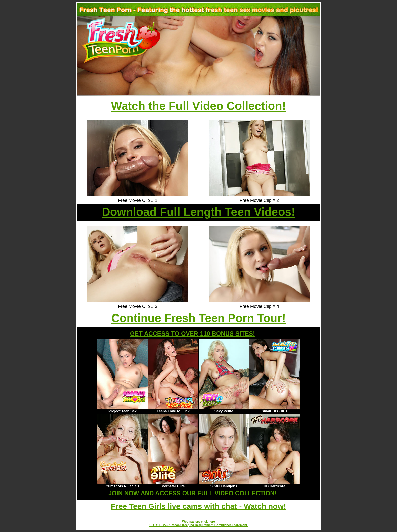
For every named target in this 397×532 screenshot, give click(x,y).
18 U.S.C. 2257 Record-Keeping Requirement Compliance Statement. (199, 525)
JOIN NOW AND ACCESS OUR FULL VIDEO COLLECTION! (192, 493)
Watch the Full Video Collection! (198, 106)
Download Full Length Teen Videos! (198, 212)
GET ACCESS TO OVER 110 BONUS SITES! (193, 334)
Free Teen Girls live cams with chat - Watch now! (198, 506)
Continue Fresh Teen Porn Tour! (199, 318)
